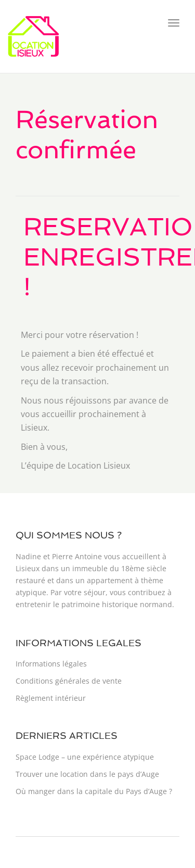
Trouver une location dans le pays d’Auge (87, 774)
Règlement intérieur (51, 698)
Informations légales (51, 664)
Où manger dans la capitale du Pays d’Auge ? (94, 791)
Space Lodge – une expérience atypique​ (85, 757)
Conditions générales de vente (69, 681)
